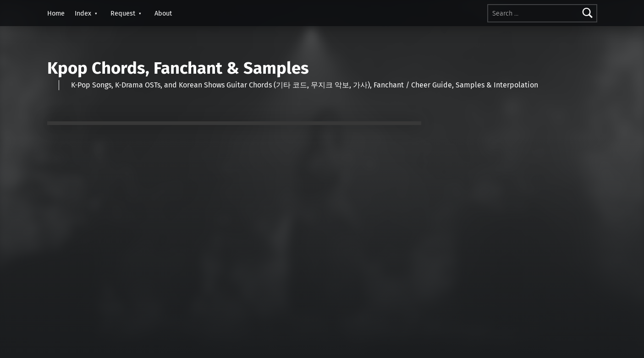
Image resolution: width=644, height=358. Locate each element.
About (163, 13)
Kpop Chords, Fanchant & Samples (178, 68)
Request (123, 13)
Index (83, 13)
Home (56, 13)
